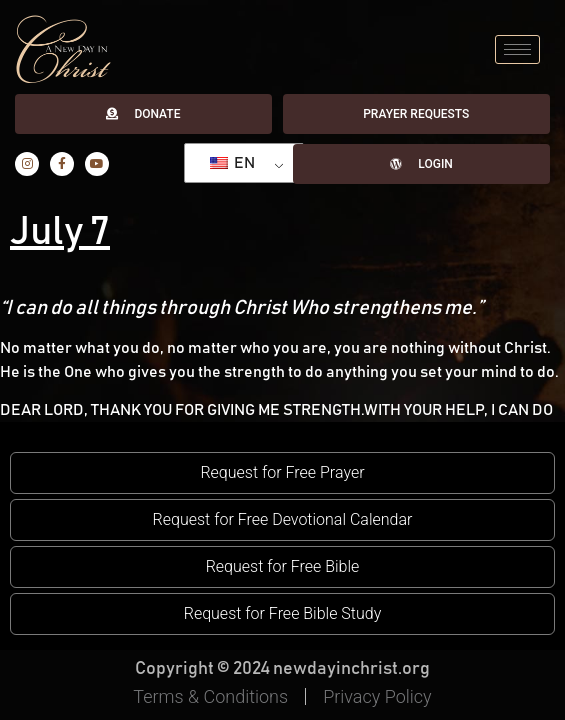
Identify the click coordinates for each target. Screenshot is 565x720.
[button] (282, 473)
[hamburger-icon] (517, 49)
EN (232, 163)
